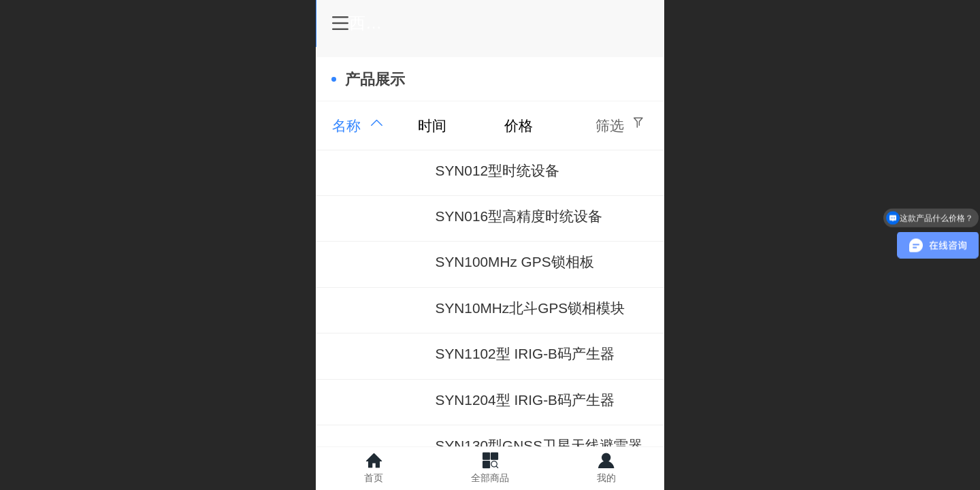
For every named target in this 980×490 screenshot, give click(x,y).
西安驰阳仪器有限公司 (510, 23)
